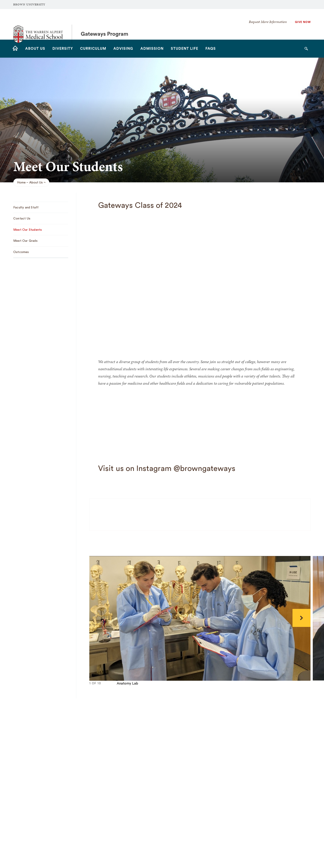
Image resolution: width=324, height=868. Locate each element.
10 (121, 688)
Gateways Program (105, 24)
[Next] (301, 618)
